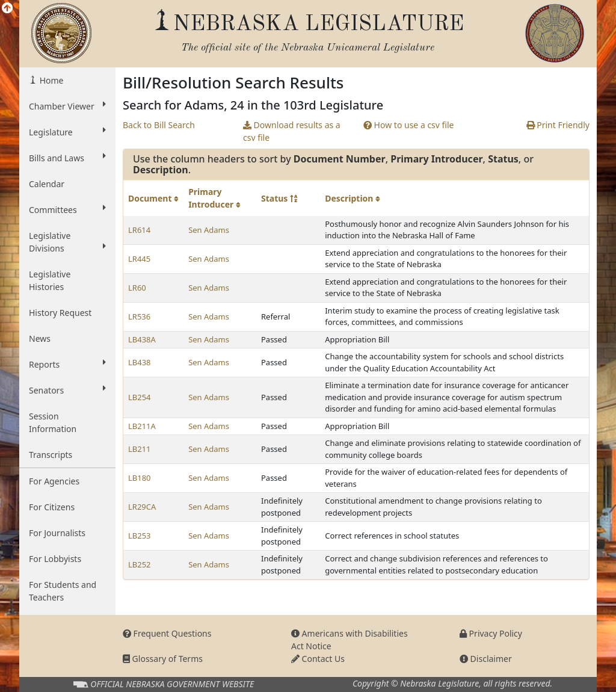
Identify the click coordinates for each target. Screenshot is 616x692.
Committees (67, 209)
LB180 (140, 478)
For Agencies (54, 481)
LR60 (137, 288)
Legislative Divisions (67, 242)
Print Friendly (558, 125)
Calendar (47, 184)
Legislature (67, 132)
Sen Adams (209, 230)
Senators (67, 390)
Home (50, 80)
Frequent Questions (167, 633)
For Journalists (57, 533)
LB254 (140, 397)
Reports (67, 364)
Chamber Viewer (67, 106)
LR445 (139, 259)
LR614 (139, 230)
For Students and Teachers (63, 591)
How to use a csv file (409, 125)
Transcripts (51, 455)
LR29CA (142, 507)
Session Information (53, 422)
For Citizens (52, 507)
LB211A (142, 426)
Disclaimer (486, 659)
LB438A (142, 339)
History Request (60, 313)
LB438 (140, 362)
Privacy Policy (491, 633)
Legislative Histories (50, 280)
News (40, 338)
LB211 (140, 449)
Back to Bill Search (159, 125)
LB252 (140, 564)
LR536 (139, 317)
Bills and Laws (67, 158)
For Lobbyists (55, 559)
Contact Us (318, 659)
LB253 (140, 536)
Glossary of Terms (163, 659)
